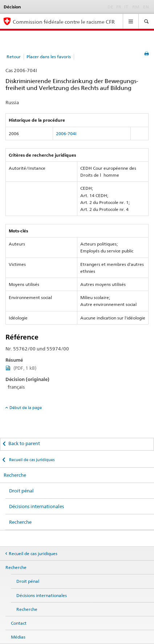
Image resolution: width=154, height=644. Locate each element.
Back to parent (24, 443)
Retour (14, 57)
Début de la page (26, 408)
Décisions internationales (37, 506)
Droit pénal (21, 491)
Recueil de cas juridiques (31, 460)
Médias (18, 637)
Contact (19, 623)
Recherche (15, 475)
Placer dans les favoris (49, 57)
